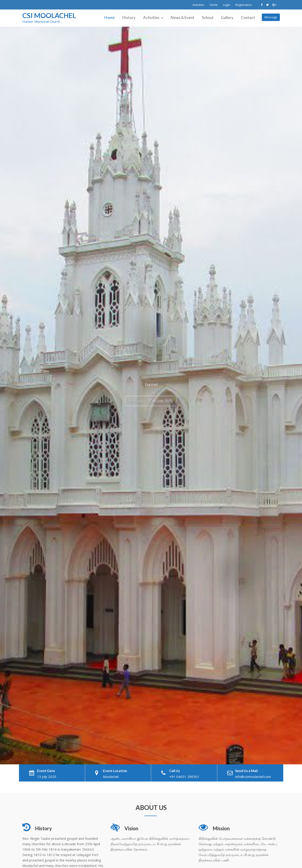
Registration (244, 5)
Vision (132, 828)
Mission (222, 829)
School (208, 17)
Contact (248, 17)
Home (214, 5)
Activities (198, 5)
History (129, 17)
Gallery (227, 17)
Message (271, 17)
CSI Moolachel (49, 15)
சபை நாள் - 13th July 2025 (151, 399)
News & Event (183, 17)
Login (227, 5)
